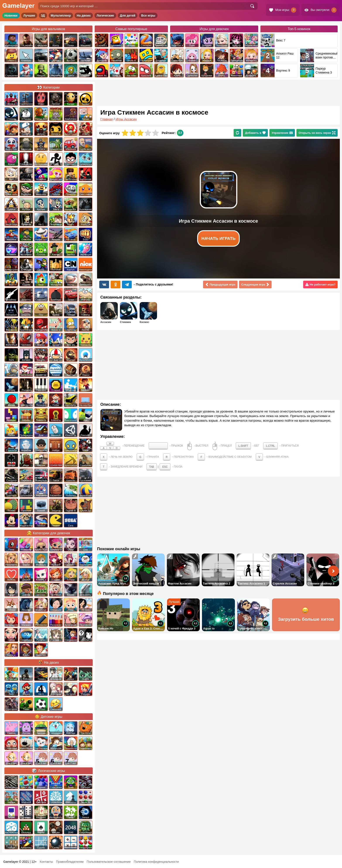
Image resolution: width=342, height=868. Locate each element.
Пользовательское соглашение (109, 862)
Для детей (128, 15)
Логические (105, 15)
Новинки (11, 15)
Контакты (46, 862)
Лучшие (29, 15)
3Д (43, 15)
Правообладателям (70, 862)
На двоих (84, 15)
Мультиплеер (61, 15)
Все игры (148, 15)
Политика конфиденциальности (156, 862)
